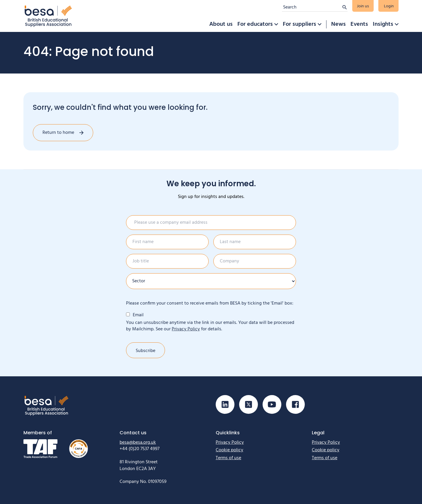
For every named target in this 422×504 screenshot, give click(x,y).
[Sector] (211, 281)
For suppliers (300, 24)
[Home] (48, 16)
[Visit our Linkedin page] (225, 404)
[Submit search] (345, 7)
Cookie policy (229, 450)
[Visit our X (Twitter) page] (249, 404)
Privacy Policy (186, 329)
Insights (383, 24)
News (338, 24)
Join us (363, 6)
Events (359, 24)
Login (389, 6)
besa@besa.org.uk (138, 443)
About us (221, 24)
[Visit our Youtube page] (272, 404)
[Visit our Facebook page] (295, 404)
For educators (255, 24)
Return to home (58, 133)
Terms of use (228, 458)
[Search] (312, 7)
